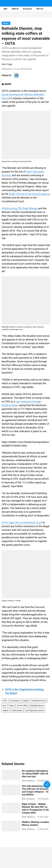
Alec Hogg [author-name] (7, 64)
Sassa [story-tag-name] (12, 706)
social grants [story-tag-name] (15, 701)
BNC (6, 9)
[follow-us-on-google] (16, 75)
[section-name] (6, 23)
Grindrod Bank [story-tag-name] (17, 711)
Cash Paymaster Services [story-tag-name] (35, 711)
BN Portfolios (42, 9)
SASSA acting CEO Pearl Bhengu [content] (20, 208)
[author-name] (29, 781)
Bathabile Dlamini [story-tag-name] (37, 706)
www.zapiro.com (17, 329)
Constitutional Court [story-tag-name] (39, 701)
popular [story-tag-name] (26, 701)
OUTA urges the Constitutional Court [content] (22, 523)
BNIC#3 (15, 9)
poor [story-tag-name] (5, 706)
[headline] (36, 774)
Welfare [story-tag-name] (6, 711)
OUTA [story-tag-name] (5, 701)
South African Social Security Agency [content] (29, 194)
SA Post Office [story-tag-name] (22, 706)
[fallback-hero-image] (11, 775)
